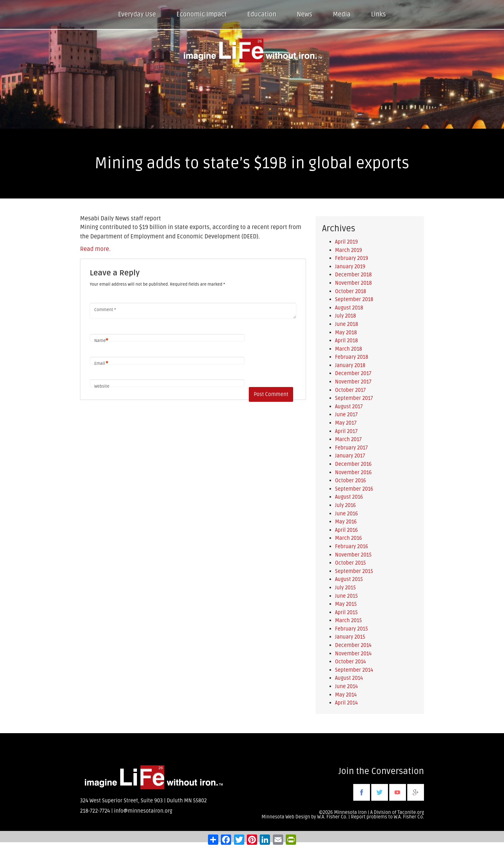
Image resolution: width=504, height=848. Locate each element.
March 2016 (348, 538)
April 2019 (346, 242)
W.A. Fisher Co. (409, 817)
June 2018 (346, 324)
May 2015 (346, 604)
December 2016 (353, 464)
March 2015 (348, 621)
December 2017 (353, 373)
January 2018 (350, 365)
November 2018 (353, 283)
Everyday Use (137, 14)
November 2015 (353, 555)
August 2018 (349, 308)
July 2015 (345, 588)
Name (101, 341)
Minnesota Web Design (286, 817)
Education (262, 14)
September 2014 (354, 670)
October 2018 (351, 291)
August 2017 (349, 407)
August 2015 (349, 579)
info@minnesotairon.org (143, 811)
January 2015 (350, 637)
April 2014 (346, 703)
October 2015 (350, 563)
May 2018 (346, 333)
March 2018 (348, 349)
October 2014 (350, 662)
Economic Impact (202, 14)
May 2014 (346, 695)
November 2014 (353, 654)
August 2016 (349, 497)
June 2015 (346, 596)
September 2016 (354, 489)
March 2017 (348, 439)
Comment (105, 310)
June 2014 (346, 687)
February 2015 (351, 629)
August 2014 (349, 678)
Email (101, 364)
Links (379, 14)
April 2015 (346, 613)
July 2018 (345, 316)
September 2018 (354, 300)
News (304, 14)
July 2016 (345, 505)
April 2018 (346, 341)
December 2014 (353, 645)
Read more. (95, 249)
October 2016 (350, 481)
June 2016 (346, 514)
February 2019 (351, 258)
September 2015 (354, 571)
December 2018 (353, 275)
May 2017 (346, 423)
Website (102, 386)
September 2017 (354, 398)
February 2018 (351, 357)
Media (342, 14)
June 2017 (346, 415)
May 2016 (346, 522)
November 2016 (353, 473)
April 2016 (346, 530)
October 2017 (350, 390)
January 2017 (350, 456)
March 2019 (348, 250)
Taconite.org (411, 812)
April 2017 (346, 431)
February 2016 (351, 547)
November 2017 (353, 382)
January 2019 (350, 267)
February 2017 (351, 448)
